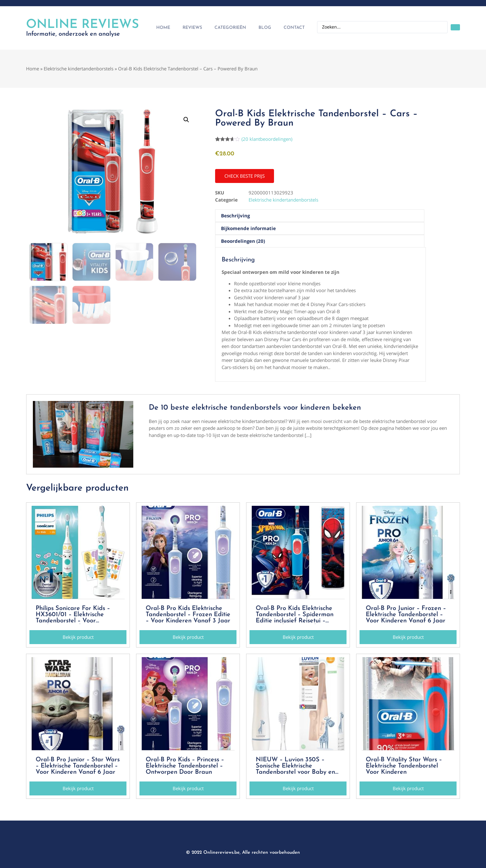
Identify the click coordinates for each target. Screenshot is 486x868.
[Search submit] (455, 27)
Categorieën (230, 28)
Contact (294, 28)
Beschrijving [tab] (235, 216)
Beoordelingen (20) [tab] (243, 241)
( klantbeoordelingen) (267, 139)
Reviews (192, 28)
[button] (186, 120)
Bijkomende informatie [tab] (248, 228)
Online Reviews (82, 25)
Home (163, 28)
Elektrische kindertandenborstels (79, 69)
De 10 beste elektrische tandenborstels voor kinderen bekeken (255, 408)
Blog (265, 28)
